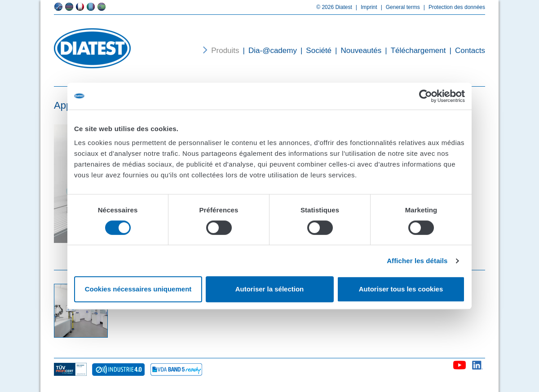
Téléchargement (413, 51)
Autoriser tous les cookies (401, 289)
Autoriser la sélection (270, 289)
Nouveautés (356, 51)
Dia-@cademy (268, 51)
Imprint (365, 7)
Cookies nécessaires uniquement (138, 289)
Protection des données (453, 7)
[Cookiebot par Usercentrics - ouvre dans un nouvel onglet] (426, 96)
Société (314, 51)
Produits (225, 51)
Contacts (465, 51)
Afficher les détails (417, 261)
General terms (399, 7)
